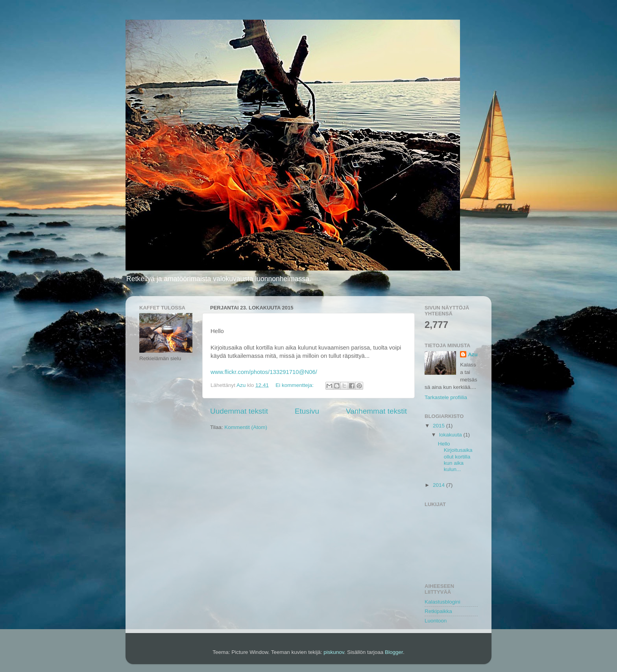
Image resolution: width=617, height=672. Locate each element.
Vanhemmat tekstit (376, 411)
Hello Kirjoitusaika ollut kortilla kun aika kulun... (455, 457)
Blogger (394, 652)
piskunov (334, 652)
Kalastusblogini (442, 602)
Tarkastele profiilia (446, 397)
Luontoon (436, 621)
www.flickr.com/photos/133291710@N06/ (264, 372)
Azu (473, 354)
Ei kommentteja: (295, 385)
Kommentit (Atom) (246, 427)
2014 (440, 485)
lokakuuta (451, 435)
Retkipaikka (438, 611)
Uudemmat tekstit (239, 411)
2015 (440, 426)
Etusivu (307, 411)
